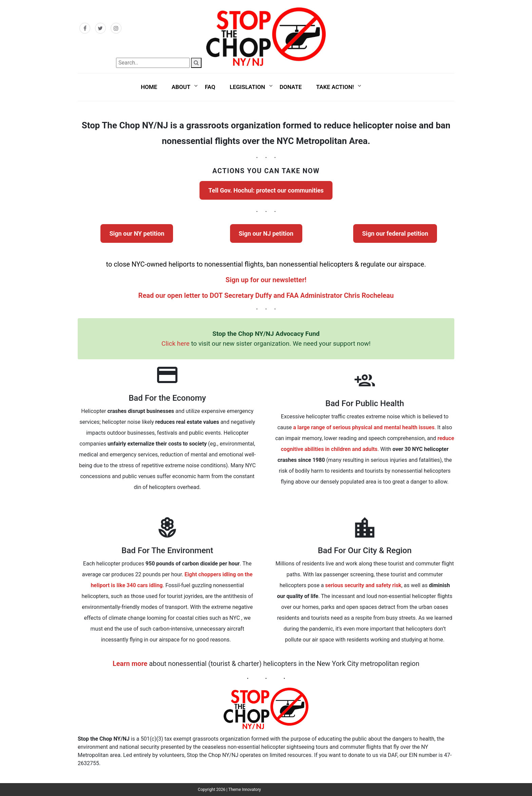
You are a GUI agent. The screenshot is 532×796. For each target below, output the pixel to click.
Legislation (247, 87)
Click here (176, 343)
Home (149, 87)
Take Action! (335, 87)
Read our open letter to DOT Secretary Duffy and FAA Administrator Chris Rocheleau (266, 295)
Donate (291, 87)
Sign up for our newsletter (265, 280)
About (181, 87)
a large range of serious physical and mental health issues (364, 427)
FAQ (210, 87)
